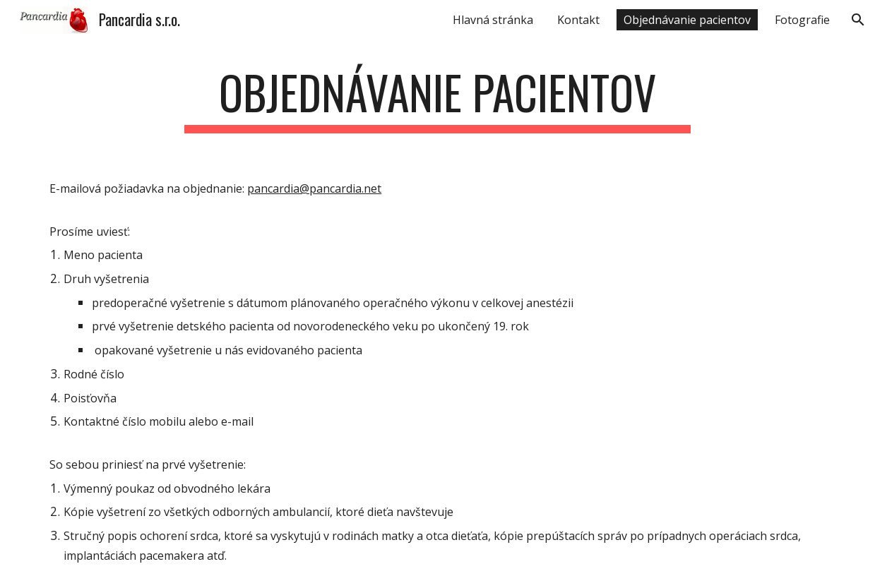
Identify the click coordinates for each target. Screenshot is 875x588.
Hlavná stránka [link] (493, 20)
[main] (437, 99)
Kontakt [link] (578, 20)
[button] (858, 20)
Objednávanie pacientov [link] (687, 20)
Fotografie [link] (802, 20)
